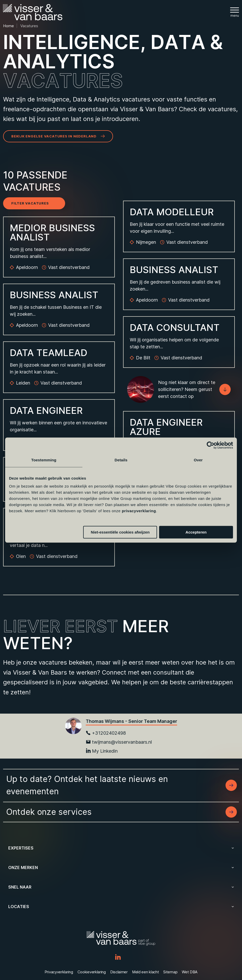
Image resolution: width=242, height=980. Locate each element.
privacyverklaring (139, 511)
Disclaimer (119, 972)
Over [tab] (198, 460)
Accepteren (196, 532)
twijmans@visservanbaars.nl (119, 742)
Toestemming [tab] (44, 460)
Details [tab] (121, 460)
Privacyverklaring (59, 972)
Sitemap (170, 972)
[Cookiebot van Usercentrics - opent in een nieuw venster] (210, 445)
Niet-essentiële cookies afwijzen (120, 532)
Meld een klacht (146, 972)
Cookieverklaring (92, 972)
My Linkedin (102, 751)
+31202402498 (106, 733)
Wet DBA (190, 972)
